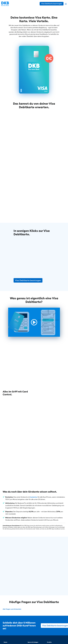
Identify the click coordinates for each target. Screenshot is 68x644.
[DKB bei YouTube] (48, 631)
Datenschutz (28, 639)
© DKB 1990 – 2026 (15, 639)
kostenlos (34, 448)
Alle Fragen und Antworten (13, 560)
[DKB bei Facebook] (57, 630)
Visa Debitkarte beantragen (28, 280)
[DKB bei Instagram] (53, 630)
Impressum (38, 639)
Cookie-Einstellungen (51, 639)
